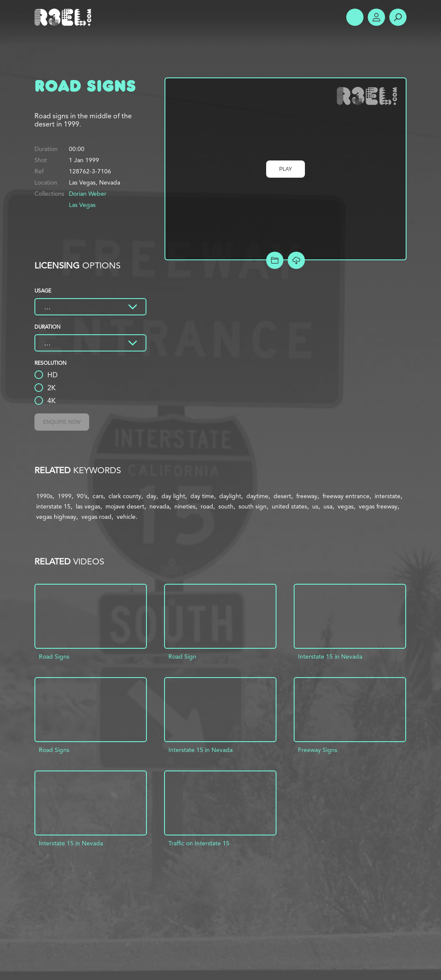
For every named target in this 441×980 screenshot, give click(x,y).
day (151, 496)
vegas (346, 506)
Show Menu (355, 17)
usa (328, 506)
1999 (65, 496)
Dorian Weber (88, 194)
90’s (82, 496)
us (315, 506)
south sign (253, 506)
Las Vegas (82, 205)
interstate (388, 496)
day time (202, 496)
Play (286, 169)
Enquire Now (62, 422)
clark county (125, 496)
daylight (230, 496)
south (226, 506)
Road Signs (54, 656)
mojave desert (125, 506)
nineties (185, 506)
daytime (257, 496)
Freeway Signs (318, 750)
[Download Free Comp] (296, 260)
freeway (307, 496)
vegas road (96, 517)
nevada (159, 506)
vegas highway (56, 517)
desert (282, 496)
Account (376, 17)
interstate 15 (53, 506)
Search (398, 17)
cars (98, 496)
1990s (44, 496)
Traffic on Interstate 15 (199, 843)
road (207, 506)
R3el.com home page (65, 17)
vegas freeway (378, 506)
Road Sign (182, 656)
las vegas (88, 506)
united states (289, 506)
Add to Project (275, 260)
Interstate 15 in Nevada (330, 656)
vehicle (126, 517)
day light (173, 496)
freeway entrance (346, 496)
